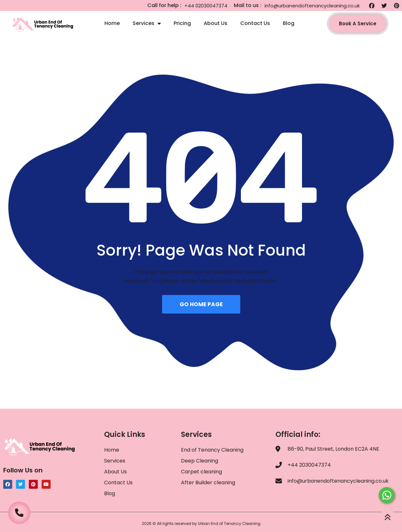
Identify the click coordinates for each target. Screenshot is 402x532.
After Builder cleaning (209, 483)
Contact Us (255, 23)
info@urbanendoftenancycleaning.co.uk (312, 6)
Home (112, 23)
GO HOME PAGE (201, 304)
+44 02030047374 (206, 6)
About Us (216, 23)
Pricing (182, 23)
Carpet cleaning (201, 472)
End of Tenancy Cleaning (212, 450)
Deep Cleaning (200, 461)
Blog (289, 23)
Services (147, 23)
